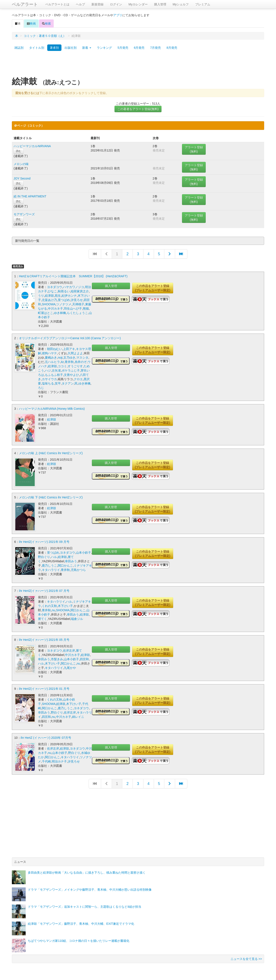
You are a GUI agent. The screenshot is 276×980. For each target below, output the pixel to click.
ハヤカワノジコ (74, 287)
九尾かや (70, 667)
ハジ (48, 370)
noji (60, 358)
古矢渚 (56, 370)
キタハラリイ (51, 569)
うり (41, 296)
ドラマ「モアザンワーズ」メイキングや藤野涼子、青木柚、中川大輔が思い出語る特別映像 (90, 889)
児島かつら (78, 569)
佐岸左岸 (69, 650)
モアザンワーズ (24, 214)
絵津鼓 (49, 296)
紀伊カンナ (69, 296)
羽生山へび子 (73, 309)
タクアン (68, 383)
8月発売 (172, 48)
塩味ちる (48, 383)
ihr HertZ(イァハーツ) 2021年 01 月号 (44, 688)
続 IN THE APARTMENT (30, 196)
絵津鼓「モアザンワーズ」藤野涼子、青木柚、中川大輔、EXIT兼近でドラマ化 (81, 923)
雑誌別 (19, 48)
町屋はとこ (45, 313)
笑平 (58, 383)
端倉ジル (77, 618)
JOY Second (22, 178)
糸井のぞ (81, 362)
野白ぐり (44, 556)
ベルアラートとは (57, 4)
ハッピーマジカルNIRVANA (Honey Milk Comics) (52, 409)
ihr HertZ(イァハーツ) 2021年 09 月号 (44, 541)
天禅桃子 (78, 304)
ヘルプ (80, 4)
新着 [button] (87, 48)
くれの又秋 (49, 605)
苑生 (58, 296)
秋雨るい (64, 291)
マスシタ (82, 358)
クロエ (78, 379)
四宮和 (84, 659)
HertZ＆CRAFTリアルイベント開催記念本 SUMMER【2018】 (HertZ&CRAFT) (73, 276)
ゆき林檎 (60, 313)
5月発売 (123, 48)
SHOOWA (49, 304)
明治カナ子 (59, 761)
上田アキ (69, 349)
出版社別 (71, 48)
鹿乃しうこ (49, 565)
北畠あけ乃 (49, 300)
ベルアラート (25, 4)
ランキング (104, 48)
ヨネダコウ (55, 287)
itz (62, 362)
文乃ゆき (69, 358)
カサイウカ (49, 379)
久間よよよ (75, 353)
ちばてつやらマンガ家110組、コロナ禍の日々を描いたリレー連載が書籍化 (79, 940)
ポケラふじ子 (71, 370)
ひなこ (52, 291)
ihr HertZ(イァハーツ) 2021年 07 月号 (44, 590)
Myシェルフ (181, 4)
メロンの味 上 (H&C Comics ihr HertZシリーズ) (51, 453)
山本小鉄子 (83, 552)
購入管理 (160, 4)
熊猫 (86, 309)
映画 (31, 24)
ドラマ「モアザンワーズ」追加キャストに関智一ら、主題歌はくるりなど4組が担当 (85, 906)
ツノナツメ (64, 304)
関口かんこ (65, 565)
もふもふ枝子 (54, 375)
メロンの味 (21, 164)
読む (19, 151)
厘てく (42, 618)
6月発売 (139, 48)
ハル (54, 556)
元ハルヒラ (52, 362)
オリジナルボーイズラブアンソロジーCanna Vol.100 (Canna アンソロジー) (70, 338)
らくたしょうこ (77, 313)
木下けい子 (65, 605)
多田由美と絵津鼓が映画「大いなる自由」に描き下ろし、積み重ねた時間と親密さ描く (87, 872)
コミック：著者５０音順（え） (45, 36)
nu (53, 610)
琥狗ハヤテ (49, 353)
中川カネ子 (55, 309)
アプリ (118, 15)
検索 (46, 24)
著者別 (54, 48)
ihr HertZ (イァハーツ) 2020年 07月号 (46, 737)
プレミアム (203, 4)
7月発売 (155, 48)
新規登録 (97, 4)
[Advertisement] (138, 65)
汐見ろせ (77, 300)
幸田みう (71, 561)
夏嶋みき (51, 358)
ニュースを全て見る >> (246, 958)
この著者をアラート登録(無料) (138, 109)
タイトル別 (37, 48)
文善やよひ (71, 375)
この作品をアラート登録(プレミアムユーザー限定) (153, 288)
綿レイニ (78, 716)
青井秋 (69, 362)
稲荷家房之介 (80, 291)
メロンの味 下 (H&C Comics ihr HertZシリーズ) (51, 497)
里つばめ (64, 300)
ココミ (62, 366)
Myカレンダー (138, 4)
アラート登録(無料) (194, 149)
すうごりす (75, 366)
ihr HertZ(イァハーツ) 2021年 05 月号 (44, 639)
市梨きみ (57, 659)
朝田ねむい (55, 349)
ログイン (116, 4)
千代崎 (46, 761)
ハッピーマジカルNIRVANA (32, 146)
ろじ (41, 388)
